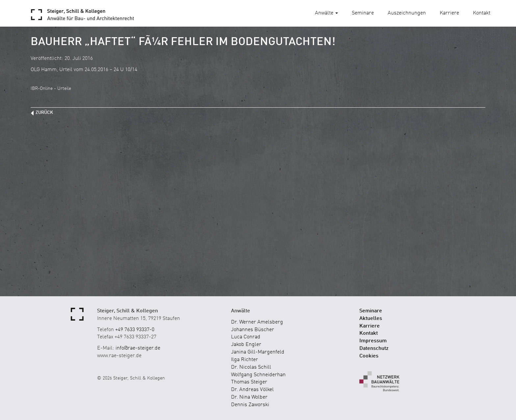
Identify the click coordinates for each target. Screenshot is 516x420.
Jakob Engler (246, 345)
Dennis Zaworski (250, 405)
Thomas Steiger (249, 382)
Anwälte (326, 13)
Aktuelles (371, 319)
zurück (44, 113)
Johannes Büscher (253, 330)
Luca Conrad (246, 337)
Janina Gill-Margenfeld (258, 352)
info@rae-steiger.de (138, 348)
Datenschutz (374, 349)
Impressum (373, 341)
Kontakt (482, 13)
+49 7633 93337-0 (135, 330)
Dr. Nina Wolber (249, 397)
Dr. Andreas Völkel (252, 390)
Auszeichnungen (407, 13)
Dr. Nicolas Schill (251, 367)
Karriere (449, 13)
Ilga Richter (245, 360)
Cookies (369, 356)
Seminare (363, 13)
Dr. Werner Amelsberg (257, 322)
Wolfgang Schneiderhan (258, 375)
